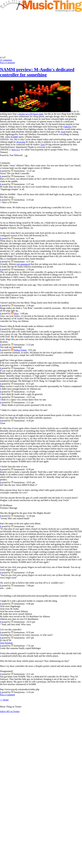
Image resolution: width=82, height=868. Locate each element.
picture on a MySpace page (31, 114)
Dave (16, 313)
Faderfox (68, 127)
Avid (63, 132)
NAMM (14, 137)
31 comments (6, 60)
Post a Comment (7, 63)
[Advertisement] (24, 32)
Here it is (16, 150)
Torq (43, 145)
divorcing (21, 142)
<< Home (4, 700)
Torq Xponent (6, 643)
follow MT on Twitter (10, 711)
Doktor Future (20, 350)
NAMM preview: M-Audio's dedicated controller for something (37, 72)
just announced (23, 264)
